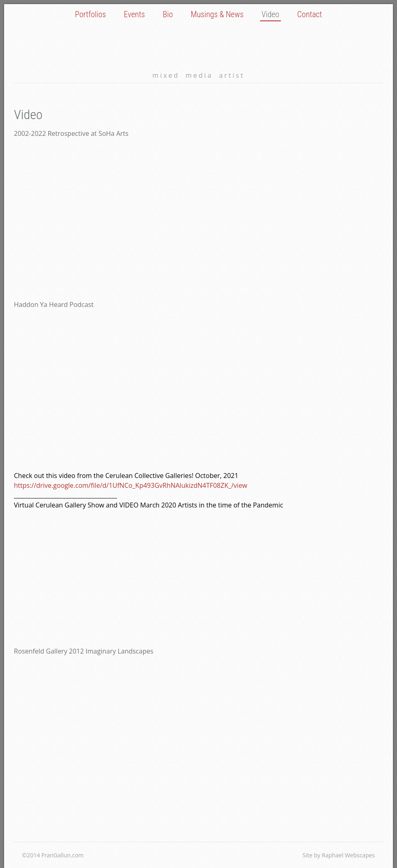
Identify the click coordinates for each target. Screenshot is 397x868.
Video (270, 14)
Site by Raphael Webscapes (339, 855)
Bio (168, 14)
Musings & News (217, 14)
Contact (310, 14)
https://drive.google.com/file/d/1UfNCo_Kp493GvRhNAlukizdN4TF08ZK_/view (131, 485)
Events (135, 14)
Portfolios (90, 14)
